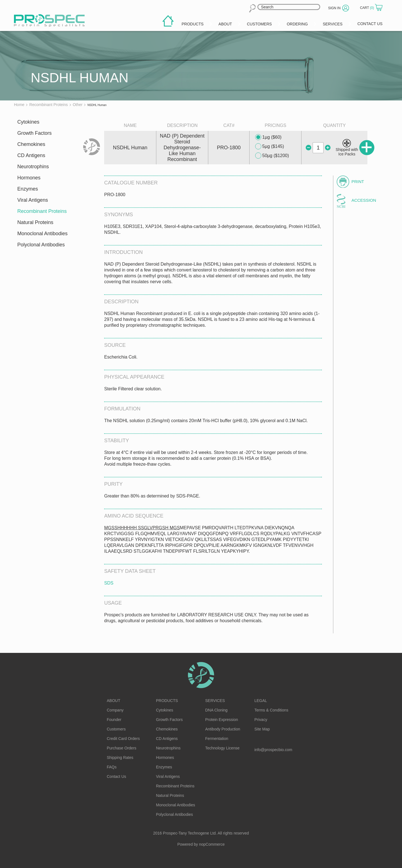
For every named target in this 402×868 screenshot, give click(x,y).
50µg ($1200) (272, 156)
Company (115, 710)
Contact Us (117, 776)
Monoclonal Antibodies (42, 234)
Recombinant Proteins (42, 211)
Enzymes (28, 189)
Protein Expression (222, 720)
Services (215, 701)
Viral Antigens (33, 200)
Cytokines (28, 122)
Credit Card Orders (123, 739)
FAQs (112, 767)
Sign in (334, 8)
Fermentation (217, 739)
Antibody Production (223, 729)
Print (358, 181)
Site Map (262, 729)
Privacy (261, 720)
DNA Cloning (216, 710)
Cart (367, 8)
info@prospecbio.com (273, 750)
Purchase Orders (122, 748)
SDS (109, 583)
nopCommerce (212, 844)
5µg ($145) (270, 146)
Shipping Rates (120, 758)
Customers (116, 729)
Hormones (29, 178)
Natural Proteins (35, 222)
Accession (364, 200)
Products (167, 701)
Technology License (222, 748)
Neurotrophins (33, 167)
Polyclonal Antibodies (41, 245)
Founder (114, 720)
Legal (261, 701)
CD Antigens (31, 155)
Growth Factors (34, 133)
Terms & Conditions (271, 710)
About (114, 701)
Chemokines (31, 144)
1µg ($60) (268, 137)
